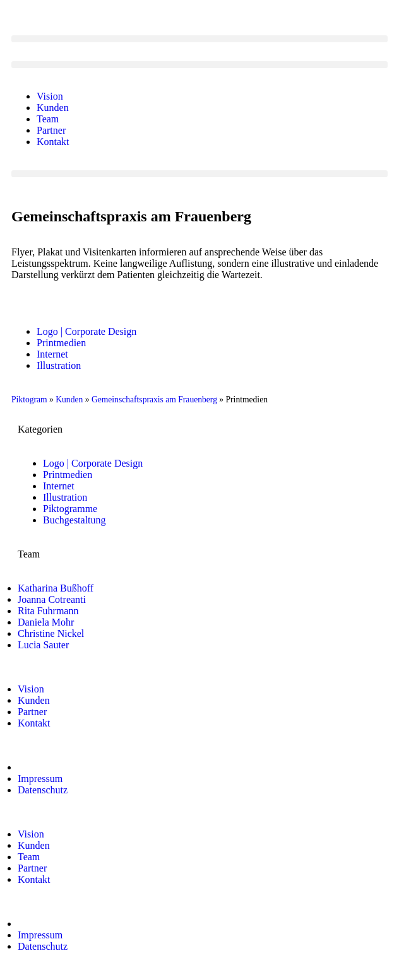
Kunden (53, 108)
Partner (51, 130)
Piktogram (29, 400)
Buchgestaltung (74, 520)
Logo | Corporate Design (86, 331)
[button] (199, 39)
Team (48, 119)
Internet (52, 354)
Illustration (59, 365)
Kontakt (53, 142)
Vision (50, 96)
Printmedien (61, 343)
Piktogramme (70, 509)
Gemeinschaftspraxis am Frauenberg (154, 400)
